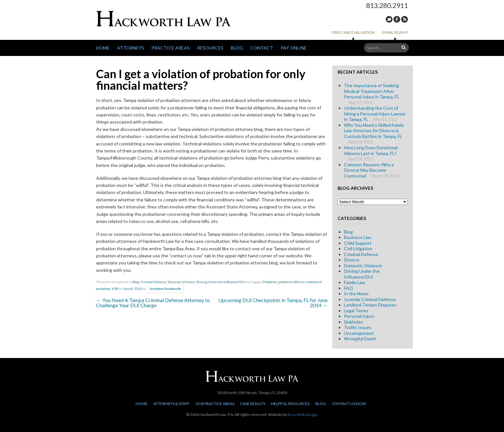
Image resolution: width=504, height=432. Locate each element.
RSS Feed (405, 19)
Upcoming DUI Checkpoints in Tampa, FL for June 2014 (273, 303)
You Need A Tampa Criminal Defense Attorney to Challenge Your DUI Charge (153, 303)
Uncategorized (359, 333)
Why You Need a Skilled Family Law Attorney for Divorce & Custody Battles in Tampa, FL (374, 131)
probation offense (292, 282)
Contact (262, 48)
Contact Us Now (349, 404)
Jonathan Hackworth (165, 289)
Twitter (389, 19)
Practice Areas (171, 48)
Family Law (355, 282)
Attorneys (130, 48)
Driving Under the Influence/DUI (221, 282)
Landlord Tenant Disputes (370, 305)
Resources (210, 48)
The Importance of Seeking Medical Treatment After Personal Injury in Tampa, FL (372, 91)
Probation (270, 282)
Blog (237, 48)
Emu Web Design (302, 414)
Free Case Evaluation (353, 32)
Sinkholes (354, 322)
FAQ (348, 288)
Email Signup (395, 32)
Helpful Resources (290, 404)
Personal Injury (359, 316)
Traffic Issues (358, 327)
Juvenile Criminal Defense (370, 299)
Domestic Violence (181, 282)
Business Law (358, 237)
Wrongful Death (360, 339)
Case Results (253, 404)
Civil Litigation (358, 248)
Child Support (358, 243)
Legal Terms (356, 311)
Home (103, 48)
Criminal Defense (153, 282)
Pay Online (294, 48)
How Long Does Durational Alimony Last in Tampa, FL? (371, 150)
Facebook (397, 19)
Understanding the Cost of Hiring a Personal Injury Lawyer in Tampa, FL (375, 114)
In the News (356, 294)
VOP (115, 289)
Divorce (352, 260)
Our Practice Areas (215, 404)
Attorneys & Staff (171, 404)
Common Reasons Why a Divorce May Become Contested (369, 170)
